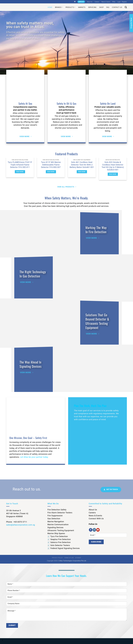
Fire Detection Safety (57, 510)
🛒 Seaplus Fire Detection (59, 539)
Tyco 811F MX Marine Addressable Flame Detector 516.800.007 (51, 165)
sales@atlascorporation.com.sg (21, 525)
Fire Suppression (55, 516)
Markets (82, 7)
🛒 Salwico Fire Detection (59, 542)
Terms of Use (69, 558)
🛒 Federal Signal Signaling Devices (64, 548)
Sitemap (78, 558)
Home (50, 7)
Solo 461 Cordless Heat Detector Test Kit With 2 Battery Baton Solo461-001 (82, 165)
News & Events (106, 2)
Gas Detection (54, 519)
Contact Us (117, 7)
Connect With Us (96, 519)
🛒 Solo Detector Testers (59, 545)
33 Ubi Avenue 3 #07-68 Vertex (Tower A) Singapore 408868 (17, 513)
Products (70, 7)
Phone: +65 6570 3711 (17, 522)
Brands (59, 7)
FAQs (114, 2)
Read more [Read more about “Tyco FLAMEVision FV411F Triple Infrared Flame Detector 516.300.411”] (20, 172)
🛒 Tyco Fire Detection (58, 536)
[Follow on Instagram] (94, 530)
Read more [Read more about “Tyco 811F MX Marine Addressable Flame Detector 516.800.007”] (51, 172)
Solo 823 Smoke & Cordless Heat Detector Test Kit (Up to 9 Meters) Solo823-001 (113, 166)
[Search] (126, 7)
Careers (97, 2)
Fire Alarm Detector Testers (60, 513)
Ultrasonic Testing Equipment (61, 530)
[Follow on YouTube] (98, 530)
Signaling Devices (55, 527)
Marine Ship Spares (56, 533)
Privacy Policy (57, 558)
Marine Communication (58, 524)
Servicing (92, 7)
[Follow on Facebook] (91, 530)
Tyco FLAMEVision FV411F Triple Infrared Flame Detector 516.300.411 (20, 165)
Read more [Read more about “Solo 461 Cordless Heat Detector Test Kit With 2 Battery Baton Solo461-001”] (82, 172)
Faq (108, 7)
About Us (90, 2)
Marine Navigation (56, 522)
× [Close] (3, 640)
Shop (101, 7)
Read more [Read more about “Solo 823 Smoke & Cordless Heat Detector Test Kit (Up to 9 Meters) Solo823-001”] (113, 174)
